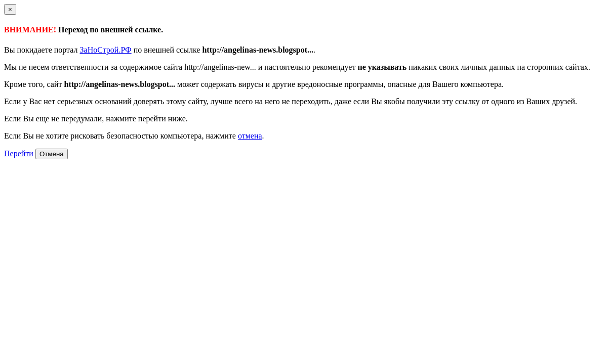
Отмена (52, 154)
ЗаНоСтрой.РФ (106, 50)
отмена (250, 136)
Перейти (19, 153)
